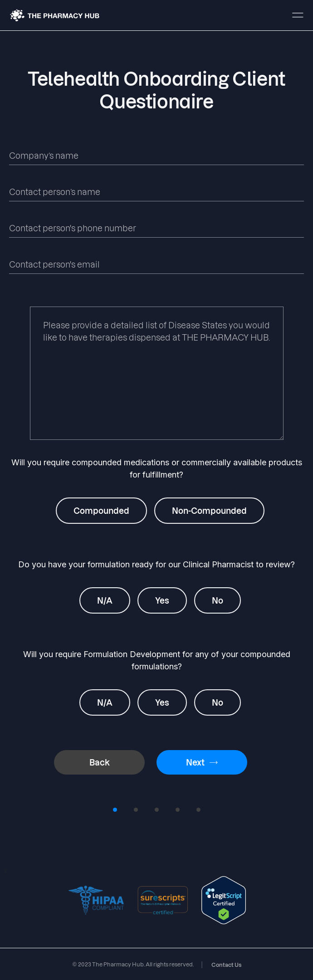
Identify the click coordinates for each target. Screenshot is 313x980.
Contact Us (226, 965)
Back (100, 762)
